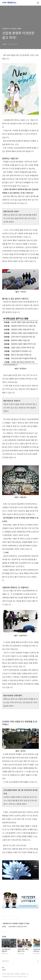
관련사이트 (5, 961)
